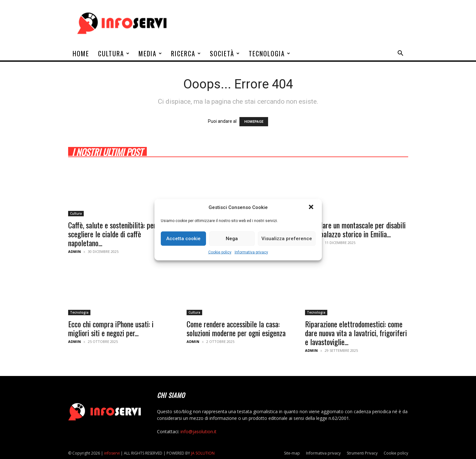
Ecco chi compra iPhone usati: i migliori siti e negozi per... (111, 328)
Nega (232, 239)
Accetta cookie (183, 239)
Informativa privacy (251, 252)
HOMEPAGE (254, 122)
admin (75, 251)
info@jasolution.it (199, 431)
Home (81, 53)
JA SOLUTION (203, 453)
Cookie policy (220, 252)
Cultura (114, 53)
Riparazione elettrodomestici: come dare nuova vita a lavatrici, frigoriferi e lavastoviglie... (356, 333)
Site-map (292, 453)
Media (150, 53)
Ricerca (186, 53)
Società (225, 53)
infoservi (112, 453)
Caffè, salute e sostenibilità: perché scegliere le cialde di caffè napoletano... (117, 234)
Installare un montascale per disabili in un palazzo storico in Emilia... (355, 229)
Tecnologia (270, 53)
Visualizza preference (287, 239)
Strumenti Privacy (362, 453)
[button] (312, 207)
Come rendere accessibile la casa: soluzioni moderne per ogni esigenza (236, 328)
